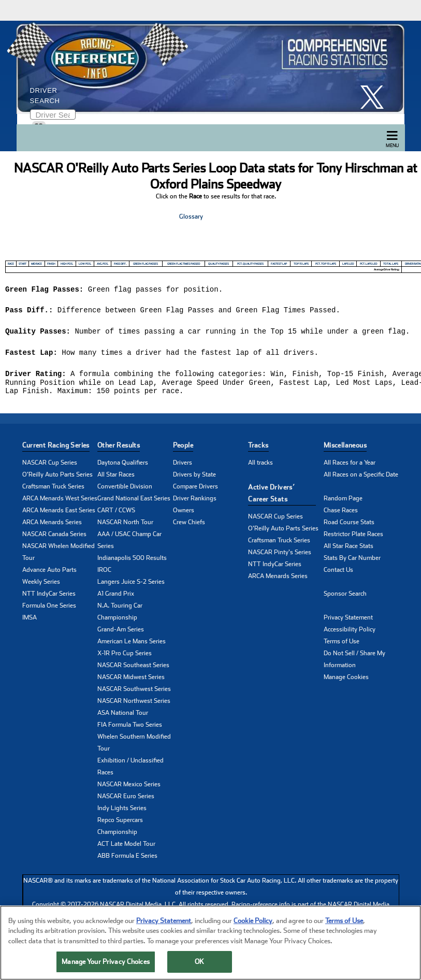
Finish (51, 264)
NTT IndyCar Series (49, 597)
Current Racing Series (56, 449)
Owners (184, 514)
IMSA (30, 621)
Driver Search (45, 96)
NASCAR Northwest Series (134, 704)
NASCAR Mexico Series (129, 788)
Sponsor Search (345, 597)
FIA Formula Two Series (130, 728)
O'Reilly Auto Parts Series (57, 478)
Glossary (191, 217)
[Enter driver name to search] (53, 114)
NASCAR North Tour (125, 526)
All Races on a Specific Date (361, 478)
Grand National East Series (134, 502)
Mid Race (37, 264)
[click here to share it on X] (376, 97)
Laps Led (348, 264)
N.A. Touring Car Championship (120, 615)
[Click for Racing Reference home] (208, 67)
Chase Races (341, 514)
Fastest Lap (279, 264)
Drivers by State (194, 478)
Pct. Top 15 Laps (326, 264)
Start (23, 264)
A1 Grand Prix (116, 597)
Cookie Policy (253, 921)
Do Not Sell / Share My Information (354, 663)
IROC (104, 573)
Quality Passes (219, 264)
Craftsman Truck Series (53, 490)
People (183, 449)
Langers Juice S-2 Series (131, 585)
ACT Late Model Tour (126, 847)
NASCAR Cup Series (50, 466)
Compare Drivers (195, 490)
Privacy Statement (348, 621)
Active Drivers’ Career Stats (271, 497)
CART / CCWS (116, 514)
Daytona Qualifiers (123, 466)
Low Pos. (85, 264)
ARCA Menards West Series (60, 502)
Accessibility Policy (350, 633)
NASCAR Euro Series (126, 800)
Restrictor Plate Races (353, 538)
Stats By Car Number (352, 561)
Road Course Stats (349, 526)
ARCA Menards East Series (59, 514)
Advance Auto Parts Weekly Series (49, 579)
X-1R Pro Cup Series (125, 657)
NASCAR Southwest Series (134, 693)
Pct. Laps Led (368, 264)
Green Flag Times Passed (184, 264)
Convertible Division (125, 490)
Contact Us (338, 573)
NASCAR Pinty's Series (280, 556)
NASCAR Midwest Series (131, 681)
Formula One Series (49, 609)
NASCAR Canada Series (54, 538)
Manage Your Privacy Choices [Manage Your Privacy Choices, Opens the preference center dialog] (106, 962)
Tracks (258, 449)
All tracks (260, 466)
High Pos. (67, 264)
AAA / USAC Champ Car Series (129, 544)
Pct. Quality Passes (250, 264)
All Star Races (116, 478)
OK (199, 962)
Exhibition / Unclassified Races (130, 770)
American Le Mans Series (132, 645)
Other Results (119, 449)
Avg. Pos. (103, 264)
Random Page (343, 502)
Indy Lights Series (122, 812)
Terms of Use (342, 645)
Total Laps (391, 264)
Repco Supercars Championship (120, 830)
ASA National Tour (123, 716)
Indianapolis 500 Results (132, 561)
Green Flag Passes (146, 264)
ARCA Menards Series (52, 526)
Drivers (183, 466)
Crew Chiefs (189, 526)
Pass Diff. (120, 264)
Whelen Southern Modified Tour (134, 746)
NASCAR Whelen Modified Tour (59, 556)
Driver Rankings (195, 502)
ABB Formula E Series (127, 859)
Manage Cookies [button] (346, 681)
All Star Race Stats (349, 550)
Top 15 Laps (301, 264)
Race (11, 264)
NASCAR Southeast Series (133, 669)
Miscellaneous (345, 449)
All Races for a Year (350, 466)
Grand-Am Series (121, 633)
